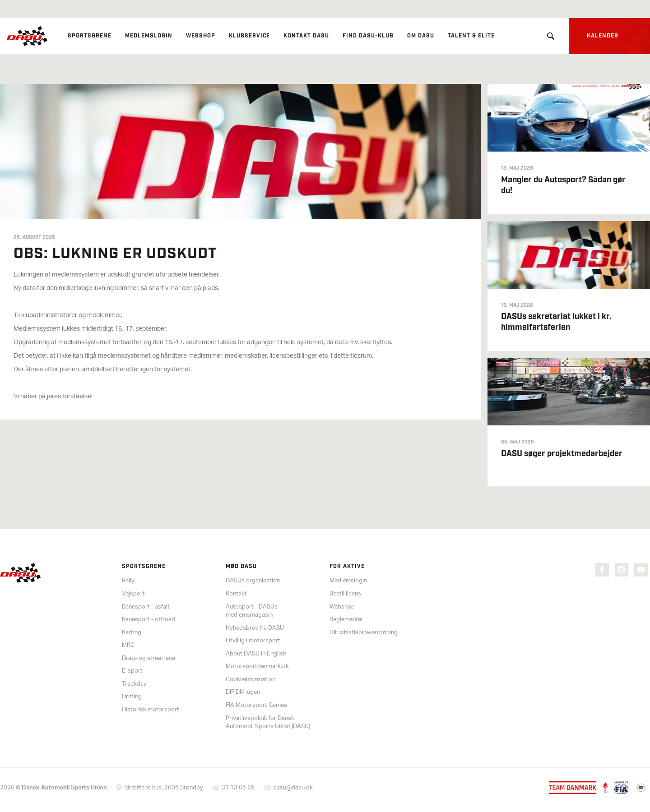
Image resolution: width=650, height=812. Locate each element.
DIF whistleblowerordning (364, 633)
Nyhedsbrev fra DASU (255, 628)
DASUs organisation (253, 581)
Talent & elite (471, 36)
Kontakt (236, 594)
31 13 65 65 (238, 788)
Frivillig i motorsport (253, 641)
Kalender (603, 36)
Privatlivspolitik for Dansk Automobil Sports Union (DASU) (268, 723)
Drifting (132, 697)
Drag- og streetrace (149, 658)
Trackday (134, 684)
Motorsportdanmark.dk (257, 667)
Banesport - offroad (149, 620)
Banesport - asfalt (146, 607)
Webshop (201, 36)
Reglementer (346, 620)
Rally (128, 581)
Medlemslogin (149, 36)
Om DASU (421, 36)
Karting (132, 633)
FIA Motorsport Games (256, 705)
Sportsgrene (90, 36)
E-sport (132, 671)
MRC (128, 645)
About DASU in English (256, 654)
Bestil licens (345, 594)
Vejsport (133, 594)
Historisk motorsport (151, 710)
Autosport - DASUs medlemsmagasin (252, 611)
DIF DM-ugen (243, 692)
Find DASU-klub (368, 36)
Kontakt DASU (306, 36)
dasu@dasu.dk (293, 788)
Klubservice (249, 36)
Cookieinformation (251, 680)
